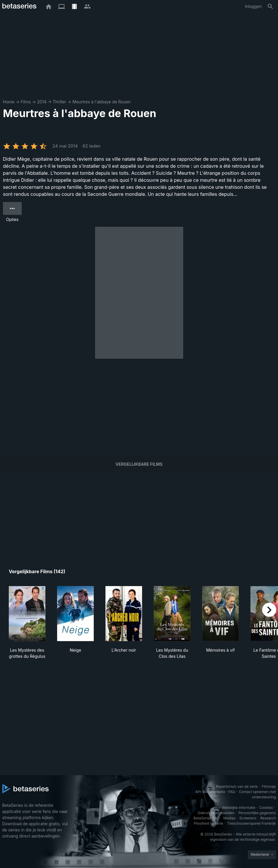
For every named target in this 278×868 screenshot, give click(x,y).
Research (268, 818)
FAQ (232, 792)
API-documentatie (210, 792)
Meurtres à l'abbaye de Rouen (101, 102)
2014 (42, 102)
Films (26, 102)
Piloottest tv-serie (209, 823)
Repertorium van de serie (237, 786)
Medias (229, 818)
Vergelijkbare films (139, 464)
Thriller (59, 102)
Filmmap (269, 786)
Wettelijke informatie (238, 808)
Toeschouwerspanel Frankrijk (251, 823)
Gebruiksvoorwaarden (216, 813)
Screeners (248, 818)
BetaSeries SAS (207, 818)
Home (9, 102)
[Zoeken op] (270, 6)
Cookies (266, 808)
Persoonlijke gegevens (257, 813)
